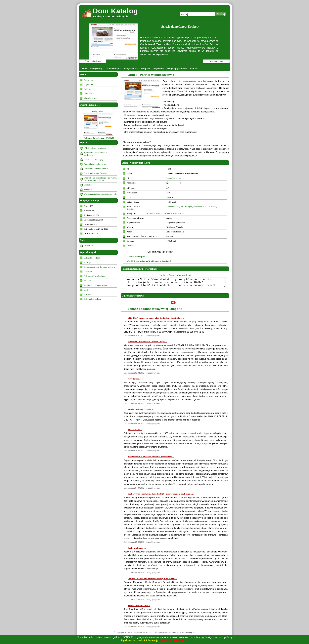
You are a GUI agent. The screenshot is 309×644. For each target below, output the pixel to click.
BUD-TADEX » (135, 431)
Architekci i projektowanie (96, 285)
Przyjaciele (89, 94)
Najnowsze (89, 80)
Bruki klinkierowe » (137, 550)
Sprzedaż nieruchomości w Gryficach (96, 154)
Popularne (88, 84)
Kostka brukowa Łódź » (139, 607)
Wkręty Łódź (98, 111)
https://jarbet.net (174, 178)
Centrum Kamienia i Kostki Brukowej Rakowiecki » (152, 580)
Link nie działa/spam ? (137, 257)
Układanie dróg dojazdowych (179, 206)
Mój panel (146, 68)
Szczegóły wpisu (160, 54)
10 (202, 247)
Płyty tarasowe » (135, 381)
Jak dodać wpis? (113, 68)
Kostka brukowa (178, 213)
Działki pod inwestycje (94, 159)
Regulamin (159, 68)
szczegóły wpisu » (153, 337)
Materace (88, 189)
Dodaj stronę (96, 68)
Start (84, 68)
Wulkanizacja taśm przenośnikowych (100, 194)
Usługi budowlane (92, 258)
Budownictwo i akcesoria (158, 213)
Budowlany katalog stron (95, 164)
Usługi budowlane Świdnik (96, 169)
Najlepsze (88, 89)
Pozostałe (88, 271)
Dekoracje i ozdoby (92, 299)
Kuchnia (88, 281)
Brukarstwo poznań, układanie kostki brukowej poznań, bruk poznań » (161, 496)
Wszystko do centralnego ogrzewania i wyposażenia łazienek (100, 179)
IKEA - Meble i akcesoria (95, 148)
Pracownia (88, 294)
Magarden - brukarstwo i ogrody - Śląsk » (147, 343)
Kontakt (194, 68)
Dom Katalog (115, 11)
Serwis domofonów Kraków (180, 27)
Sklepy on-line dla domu (95, 276)
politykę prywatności (179, 637)
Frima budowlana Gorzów (95, 173)
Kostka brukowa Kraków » (140, 411)
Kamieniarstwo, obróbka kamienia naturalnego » (151, 458)
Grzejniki (88, 185)
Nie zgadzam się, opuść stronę (174, 640)
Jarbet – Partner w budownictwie (151, 75)
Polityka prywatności (177, 68)
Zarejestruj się (131, 68)
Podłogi (87, 262)
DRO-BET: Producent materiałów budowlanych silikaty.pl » (156, 320)
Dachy (87, 290)
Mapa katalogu (90, 98)
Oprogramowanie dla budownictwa (99, 267)
